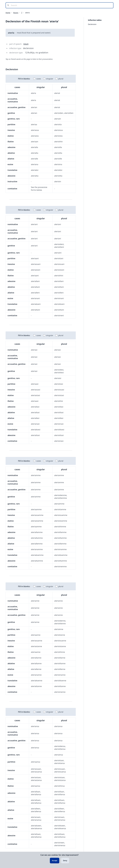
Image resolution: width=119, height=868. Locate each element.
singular (50, 79)
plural (61, 79)
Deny (65, 860)
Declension (92, 24)
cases (39, 79)
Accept (55, 860)
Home (8, 13)
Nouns (16, 13)
